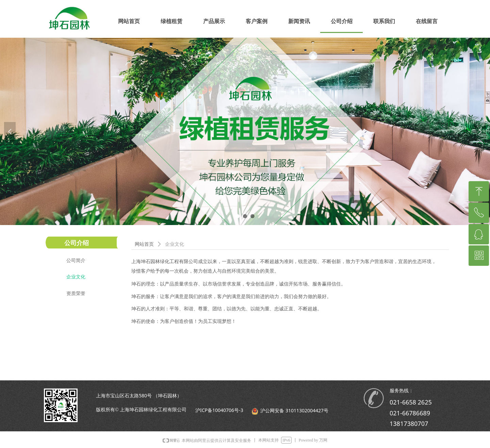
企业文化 (175, 244)
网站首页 (144, 244)
